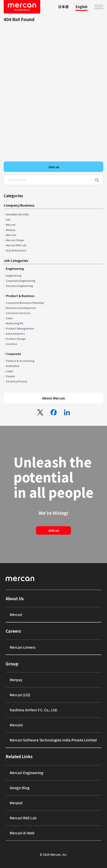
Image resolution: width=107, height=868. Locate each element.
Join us (54, 167)
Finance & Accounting (20, 361)
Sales (9, 318)
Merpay (11, 230)
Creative (11, 344)
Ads (8, 219)
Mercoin (11, 235)
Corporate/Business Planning (25, 303)
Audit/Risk (12, 366)
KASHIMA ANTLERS (17, 214)
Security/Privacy (17, 381)
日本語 (63, 7)
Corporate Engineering (20, 281)
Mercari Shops (15, 240)
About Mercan (53, 398)
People (10, 376)
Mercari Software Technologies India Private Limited (53, 740)
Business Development (21, 308)
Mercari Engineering (27, 773)
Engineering (14, 275)
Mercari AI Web (22, 833)
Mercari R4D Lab (16, 245)
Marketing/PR (15, 323)
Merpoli (16, 803)
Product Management (20, 328)
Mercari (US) (20, 695)
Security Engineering (19, 286)
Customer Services (18, 313)
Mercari (11, 225)
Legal (9, 371)
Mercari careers (23, 647)
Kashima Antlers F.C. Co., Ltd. (34, 710)
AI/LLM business (16, 250)
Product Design (16, 339)
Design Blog (20, 788)
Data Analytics (15, 334)
